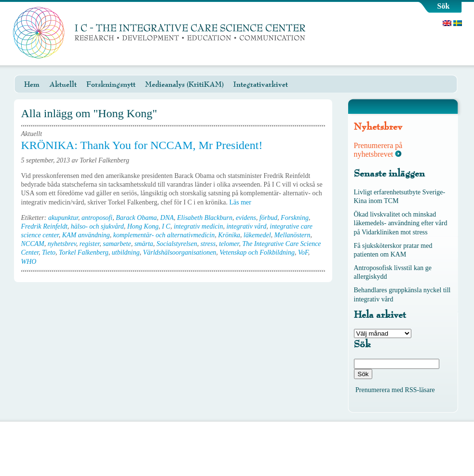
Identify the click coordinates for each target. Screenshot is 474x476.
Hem (32, 84)
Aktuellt (63, 84)
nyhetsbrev (62, 244)
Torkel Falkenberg (84, 252)
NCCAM (33, 244)
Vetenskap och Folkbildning (257, 252)
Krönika (229, 235)
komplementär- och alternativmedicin (164, 235)
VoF (303, 252)
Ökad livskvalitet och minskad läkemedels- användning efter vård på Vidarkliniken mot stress (401, 223)
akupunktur (63, 218)
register (89, 244)
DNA (167, 218)
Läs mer (243, 202)
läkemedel (257, 235)
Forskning (295, 218)
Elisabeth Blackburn (205, 218)
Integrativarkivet (261, 84)
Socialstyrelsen (177, 244)
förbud (268, 218)
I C (166, 226)
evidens (246, 218)
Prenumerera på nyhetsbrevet (378, 150)
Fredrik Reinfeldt (44, 226)
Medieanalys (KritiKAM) (184, 84)
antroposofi (97, 218)
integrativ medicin (198, 226)
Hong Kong (143, 226)
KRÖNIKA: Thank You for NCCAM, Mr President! (142, 145)
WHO (29, 262)
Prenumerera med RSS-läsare (395, 390)
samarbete (117, 244)
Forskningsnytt (111, 84)
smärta (144, 244)
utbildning (126, 252)
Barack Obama (136, 218)
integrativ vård (246, 226)
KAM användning (86, 235)
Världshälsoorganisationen (179, 252)
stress (208, 244)
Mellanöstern (292, 235)
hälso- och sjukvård (97, 226)
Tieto (49, 252)
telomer (229, 244)
